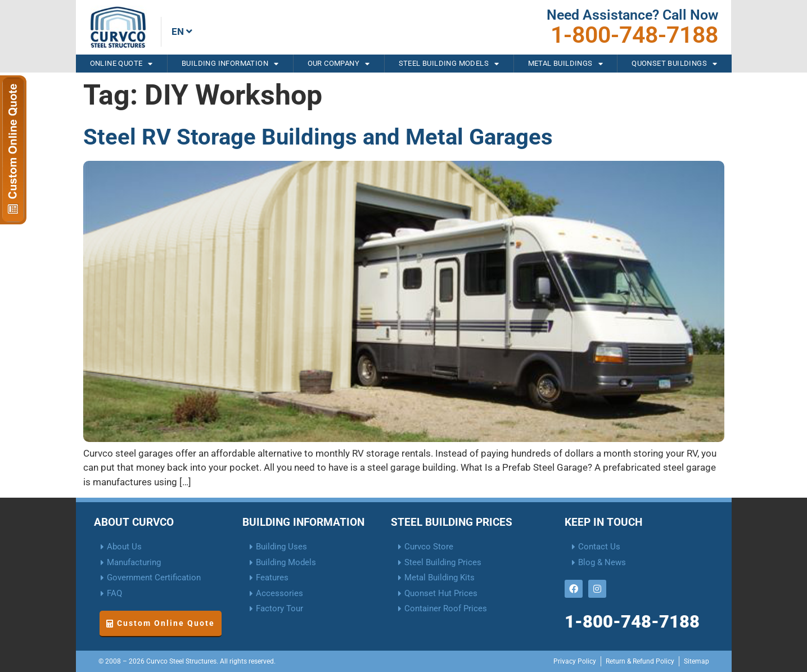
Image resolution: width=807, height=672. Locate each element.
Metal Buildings (565, 64)
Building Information (230, 64)
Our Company (339, 64)
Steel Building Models (449, 64)
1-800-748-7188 (634, 35)
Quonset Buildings (674, 64)
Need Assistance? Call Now (632, 15)
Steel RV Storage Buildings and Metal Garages (318, 137)
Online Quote (121, 64)
